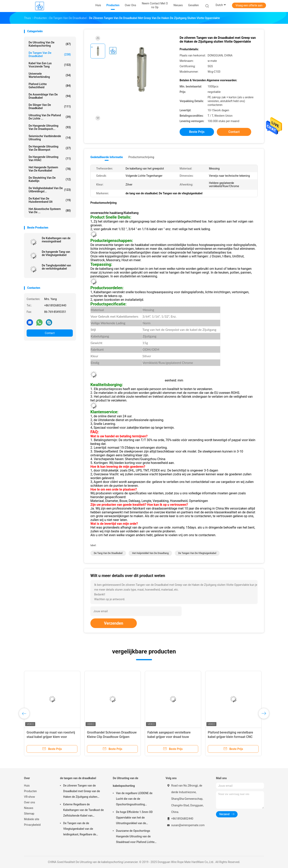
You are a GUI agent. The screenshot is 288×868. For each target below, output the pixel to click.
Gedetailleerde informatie (107, 157)
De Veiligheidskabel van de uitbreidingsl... (50, 190)
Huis (27, 786)
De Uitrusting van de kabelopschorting (50, 44)
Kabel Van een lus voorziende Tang (50, 65)
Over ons (29, 802)
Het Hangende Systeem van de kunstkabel (50, 169)
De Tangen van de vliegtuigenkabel (197, 553)
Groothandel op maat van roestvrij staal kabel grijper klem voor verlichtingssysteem (51, 737)
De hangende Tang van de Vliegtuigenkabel (56, 253)
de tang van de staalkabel (108, 553)
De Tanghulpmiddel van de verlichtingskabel (56, 267)
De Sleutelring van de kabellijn (50, 179)
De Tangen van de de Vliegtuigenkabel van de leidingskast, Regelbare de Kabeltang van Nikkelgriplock (81, 829)
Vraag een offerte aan (249, 5)
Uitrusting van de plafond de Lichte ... (50, 117)
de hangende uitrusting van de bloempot (50, 148)
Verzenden (114, 623)
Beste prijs (197, 132)
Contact (50, 333)
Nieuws (29, 808)
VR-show (29, 797)
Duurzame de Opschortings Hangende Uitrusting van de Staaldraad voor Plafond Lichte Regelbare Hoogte (135, 837)
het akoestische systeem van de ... (50, 211)
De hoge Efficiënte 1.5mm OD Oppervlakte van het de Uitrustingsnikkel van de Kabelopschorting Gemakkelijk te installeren (137, 818)
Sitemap (29, 814)
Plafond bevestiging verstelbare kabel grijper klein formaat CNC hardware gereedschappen (230, 737)
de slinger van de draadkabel (50, 106)
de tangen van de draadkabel (50, 54)
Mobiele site (32, 819)
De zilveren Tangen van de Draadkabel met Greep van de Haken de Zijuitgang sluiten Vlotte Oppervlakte (82, 792)
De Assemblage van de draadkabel (50, 96)
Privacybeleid (32, 825)
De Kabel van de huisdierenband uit (50, 200)
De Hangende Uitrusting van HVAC (50, 159)
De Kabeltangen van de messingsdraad (56, 240)
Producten (30, 791)
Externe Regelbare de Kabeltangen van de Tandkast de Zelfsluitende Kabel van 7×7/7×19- (83, 811)
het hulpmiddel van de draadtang (150, 553)
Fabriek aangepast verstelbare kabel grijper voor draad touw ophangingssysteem (169, 737)
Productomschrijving (141, 157)
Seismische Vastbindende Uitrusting (50, 138)
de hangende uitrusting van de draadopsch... (50, 127)
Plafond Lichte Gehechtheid (50, 86)
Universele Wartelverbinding (50, 75)
